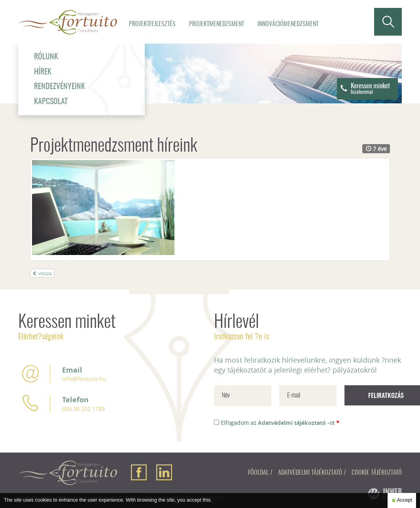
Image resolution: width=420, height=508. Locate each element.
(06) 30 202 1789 (83, 409)
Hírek (43, 72)
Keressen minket (370, 89)
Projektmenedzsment (217, 24)
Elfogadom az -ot (280, 423)
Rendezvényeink (60, 87)
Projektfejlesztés (152, 24)
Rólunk (46, 57)
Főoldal (258, 473)
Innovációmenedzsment (288, 24)
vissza (42, 273)
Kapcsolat (51, 102)
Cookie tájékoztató (377, 473)
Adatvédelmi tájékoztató (292, 423)
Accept (402, 500)
